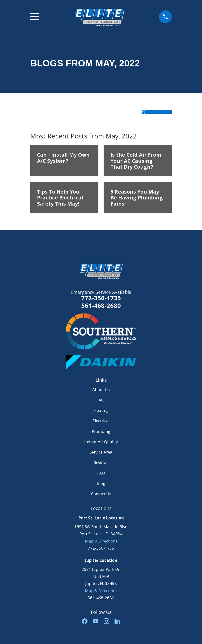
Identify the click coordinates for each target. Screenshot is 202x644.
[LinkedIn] (117, 621)
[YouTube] (96, 621)
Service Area (101, 452)
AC (101, 400)
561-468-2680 (101, 306)
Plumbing (101, 431)
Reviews (101, 463)
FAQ (101, 473)
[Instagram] (106, 621)
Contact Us (101, 494)
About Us (101, 390)
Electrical (101, 421)
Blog (101, 483)
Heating (101, 410)
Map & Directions (101, 541)
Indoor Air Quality (101, 442)
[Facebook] (85, 621)
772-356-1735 (101, 298)
